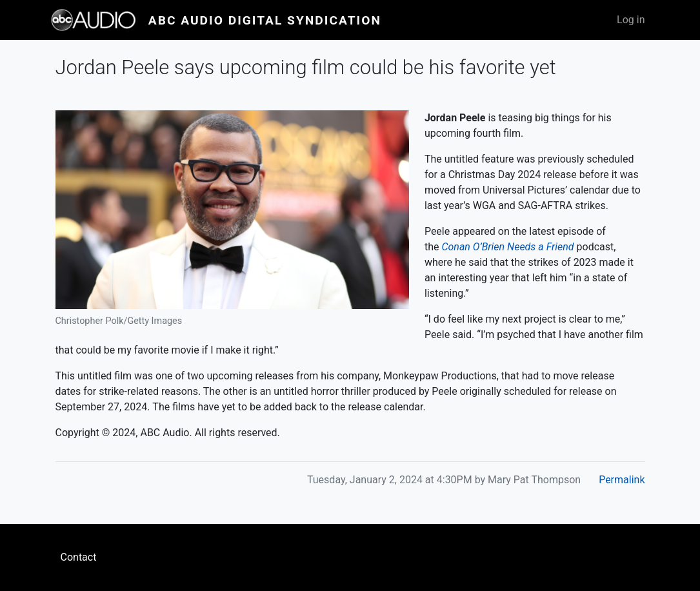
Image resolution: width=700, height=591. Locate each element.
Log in (631, 20)
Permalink (622, 480)
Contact (79, 557)
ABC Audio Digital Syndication (265, 20)
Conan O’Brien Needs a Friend (507, 247)
